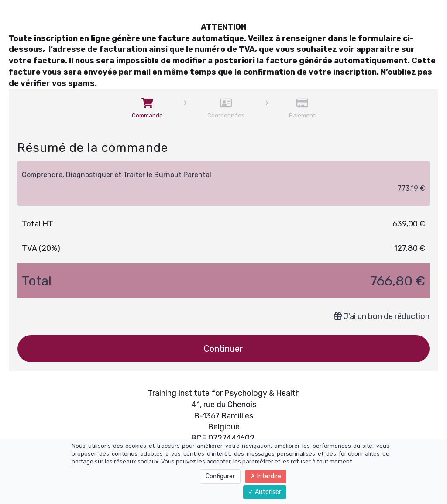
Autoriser (265, 492)
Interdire (266, 476)
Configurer (220, 476)
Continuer (223, 349)
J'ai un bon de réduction (382, 316)
